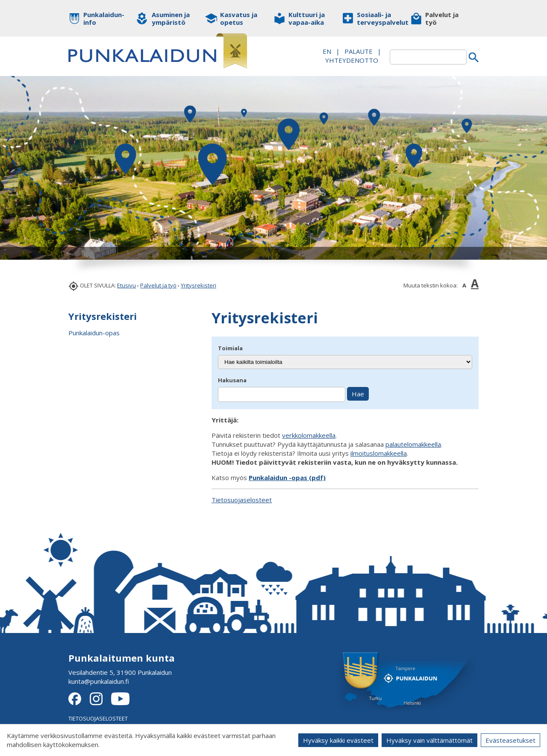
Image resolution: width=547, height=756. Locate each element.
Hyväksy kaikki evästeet (338, 740)
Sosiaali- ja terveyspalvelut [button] (377, 18)
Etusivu (126, 285)
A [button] (464, 285)
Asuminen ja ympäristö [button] (171, 18)
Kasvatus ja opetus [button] (239, 18)
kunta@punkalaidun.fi (99, 681)
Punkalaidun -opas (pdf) (287, 478)
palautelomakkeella (413, 444)
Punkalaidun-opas (94, 333)
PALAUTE (359, 51)
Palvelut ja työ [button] (442, 18)
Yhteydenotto (352, 60)
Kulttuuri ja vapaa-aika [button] (307, 18)
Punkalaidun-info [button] (104, 18)
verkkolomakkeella (309, 435)
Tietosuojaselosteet (242, 500)
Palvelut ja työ (158, 285)
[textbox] (428, 57)
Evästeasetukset (510, 740)
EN (327, 51)
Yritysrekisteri (199, 285)
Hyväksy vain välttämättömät (429, 740)
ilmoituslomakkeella (379, 453)
